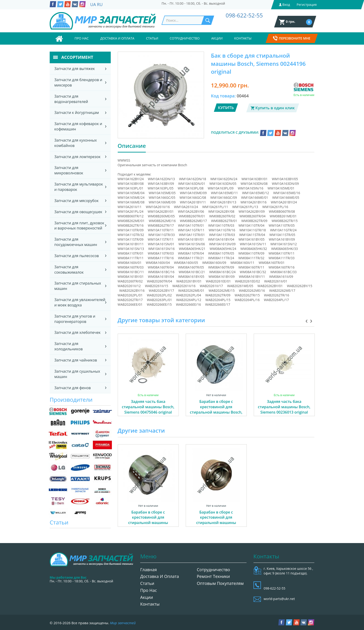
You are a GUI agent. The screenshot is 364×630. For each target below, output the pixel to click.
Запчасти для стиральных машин (78, 286)
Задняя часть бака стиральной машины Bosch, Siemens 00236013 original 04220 (284, 409)
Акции (217, 38)
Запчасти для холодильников (68, 346)
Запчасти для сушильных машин (77, 374)
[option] (148, 380)
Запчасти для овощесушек (78, 212)
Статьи (152, 38)
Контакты (243, 38)
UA (93, 4)
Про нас (82, 38)
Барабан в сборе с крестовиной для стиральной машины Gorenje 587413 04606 (216, 520)
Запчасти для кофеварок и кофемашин (78, 126)
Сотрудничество (185, 38)
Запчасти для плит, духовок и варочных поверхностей (79, 226)
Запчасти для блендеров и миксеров (78, 82)
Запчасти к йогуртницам (77, 113)
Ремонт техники (213, 576)
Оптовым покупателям (220, 583)
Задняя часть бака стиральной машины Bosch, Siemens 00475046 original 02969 (148, 409)
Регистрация (307, 5)
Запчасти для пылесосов (77, 256)
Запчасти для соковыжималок (69, 270)
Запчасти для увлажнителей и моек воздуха (80, 302)
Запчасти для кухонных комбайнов (76, 143)
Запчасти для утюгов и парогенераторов (75, 319)
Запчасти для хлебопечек (77, 332)
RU (100, 4)
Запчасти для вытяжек (75, 69)
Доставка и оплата (117, 38)
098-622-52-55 (244, 15)
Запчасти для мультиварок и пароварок (79, 187)
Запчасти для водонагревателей (71, 99)
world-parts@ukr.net (279, 599)
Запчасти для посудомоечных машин (76, 242)
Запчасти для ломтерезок (77, 157)
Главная (148, 570)
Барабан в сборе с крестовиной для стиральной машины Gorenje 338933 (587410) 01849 (148, 523)
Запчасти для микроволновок (69, 170)
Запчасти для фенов (73, 388)
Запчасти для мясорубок (76, 201)
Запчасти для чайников (76, 360)
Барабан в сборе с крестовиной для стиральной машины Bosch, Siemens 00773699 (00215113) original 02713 (216, 412)
